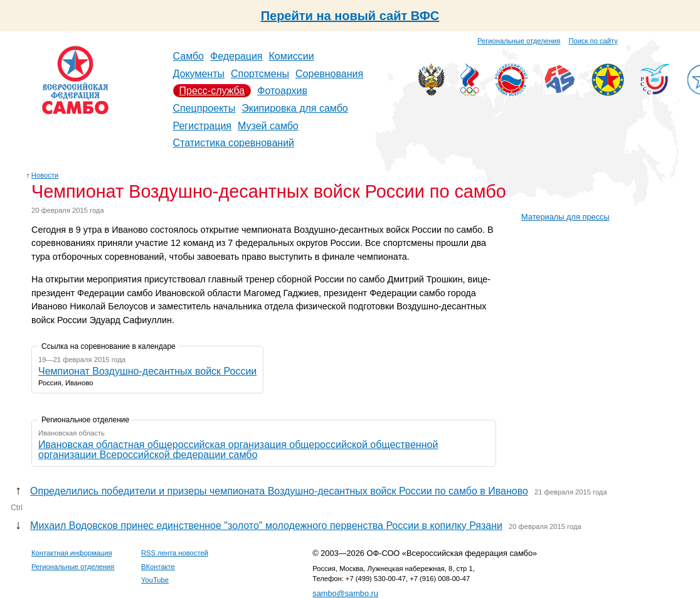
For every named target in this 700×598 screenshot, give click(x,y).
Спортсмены (260, 74)
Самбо (189, 56)
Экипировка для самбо (295, 108)
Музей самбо (268, 126)
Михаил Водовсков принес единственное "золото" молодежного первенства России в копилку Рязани (266, 526)
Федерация (236, 56)
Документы (199, 74)
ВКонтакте (158, 567)
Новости (45, 175)
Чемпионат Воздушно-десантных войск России (147, 371)
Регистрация (203, 126)
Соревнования (329, 74)
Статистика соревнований (234, 143)
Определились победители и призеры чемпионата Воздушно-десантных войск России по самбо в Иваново (279, 491)
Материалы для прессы (565, 217)
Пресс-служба (212, 91)
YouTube (155, 580)
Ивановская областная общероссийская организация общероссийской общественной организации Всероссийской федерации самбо (238, 450)
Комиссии (292, 56)
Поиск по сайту (593, 41)
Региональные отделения (519, 41)
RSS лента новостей (175, 553)
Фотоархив (282, 91)
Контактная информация (72, 553)
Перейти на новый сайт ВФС (350, 16)
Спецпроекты (204, 108)
